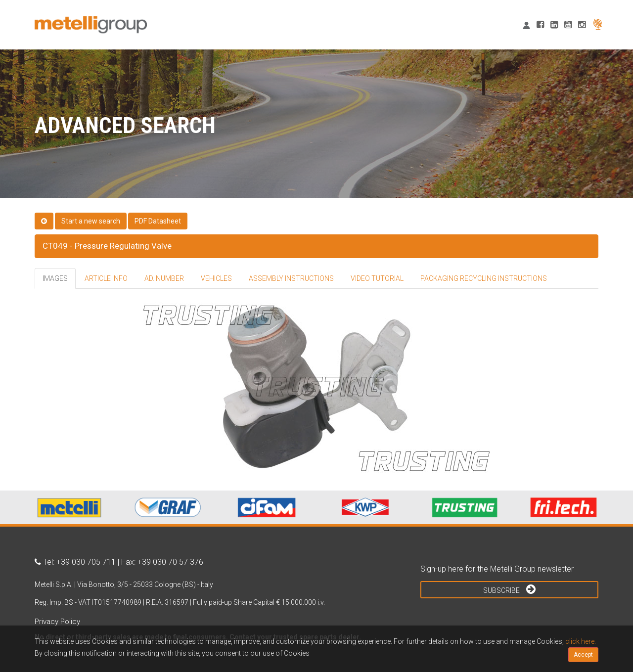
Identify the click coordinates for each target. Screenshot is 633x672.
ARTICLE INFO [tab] (106, 278)
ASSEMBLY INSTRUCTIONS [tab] (291, 278)
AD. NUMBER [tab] (164, 278)
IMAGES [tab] (55, 278)
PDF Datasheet (158, 221)
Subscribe (509, 589)
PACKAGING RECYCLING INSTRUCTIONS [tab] (484, 278)
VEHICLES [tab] (216, 278)
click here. (581, 641)
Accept (583, 655)
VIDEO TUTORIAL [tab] (377, 278)
